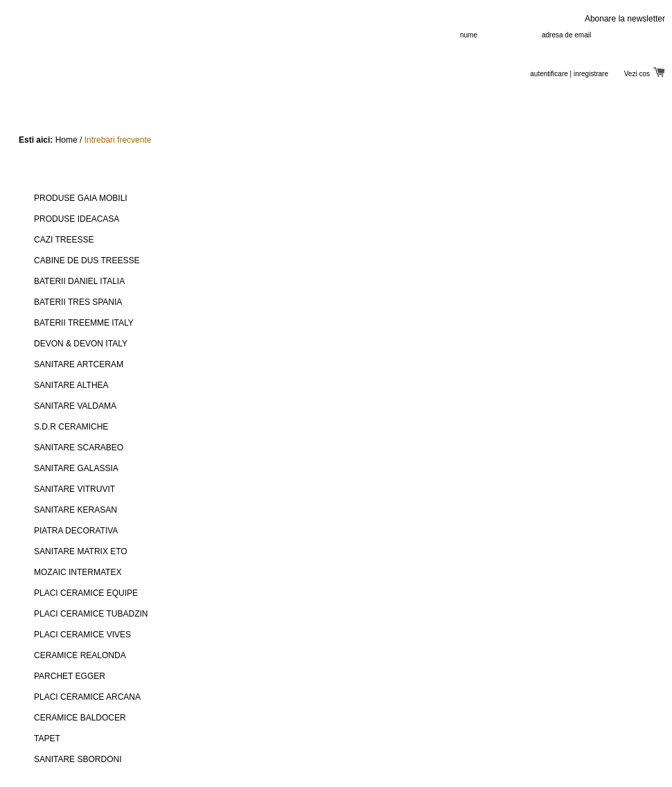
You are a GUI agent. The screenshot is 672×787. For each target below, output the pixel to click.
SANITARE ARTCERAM (79, 364)
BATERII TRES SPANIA (78, 302)
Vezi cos (645, 74)
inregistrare (591, 74)
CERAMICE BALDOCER (80, 718)
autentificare (549, 74)
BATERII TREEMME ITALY (84, 323)
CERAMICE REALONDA (80, 655)
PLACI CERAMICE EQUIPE (86, 593)
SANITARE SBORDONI (78, 759)
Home (67, 140)
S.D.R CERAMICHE (71, 427)
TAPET (47, 739)
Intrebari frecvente (118, 140)
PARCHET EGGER (70, 676)
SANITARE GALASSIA (76, 468)
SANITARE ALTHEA (71, 385)
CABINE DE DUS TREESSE (87, 260)
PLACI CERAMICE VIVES (82, 635)
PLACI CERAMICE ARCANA (87, 697)
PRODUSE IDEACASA (77, 219)
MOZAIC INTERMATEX (78, 572)
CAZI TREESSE (64, 240)
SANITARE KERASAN (76, 510)
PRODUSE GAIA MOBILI (81, 198)
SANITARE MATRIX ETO (81, 551)
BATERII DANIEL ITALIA (79, 281)
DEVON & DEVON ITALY (81, 344)
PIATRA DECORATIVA (76, 531)
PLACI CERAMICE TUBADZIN (91, 614)
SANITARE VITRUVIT (74, 489)
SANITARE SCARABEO (79, 448)
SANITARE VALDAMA (75, 406)
